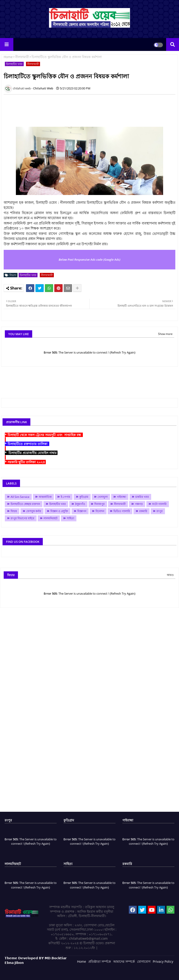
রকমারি (143, 511)
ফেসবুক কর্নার (34, 511)
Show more (165, 334)
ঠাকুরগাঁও (80, 504)
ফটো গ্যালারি (159, 504)
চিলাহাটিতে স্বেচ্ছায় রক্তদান (25, 504)
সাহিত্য (70, 518)
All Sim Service (20, 497)
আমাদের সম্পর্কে (124, 961)
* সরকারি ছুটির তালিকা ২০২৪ (25, 462)
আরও (170, 575)
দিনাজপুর (100, 504)
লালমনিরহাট (51, 518)
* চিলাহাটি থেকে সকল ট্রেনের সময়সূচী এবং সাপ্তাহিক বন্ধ (44, 435)
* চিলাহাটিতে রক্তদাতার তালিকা (27, 444)
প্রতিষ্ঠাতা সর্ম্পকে (100, 961)
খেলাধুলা (103, 497)
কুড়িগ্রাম (84, 497)
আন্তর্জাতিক (45, 497)
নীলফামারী (22, 57)
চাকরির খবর (142, 497)
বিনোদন (100, 511)
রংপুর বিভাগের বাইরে (22, 518)
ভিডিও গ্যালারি (122, 511)
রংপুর (160, 511)
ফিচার (14, 511)
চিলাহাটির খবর (14, 64)
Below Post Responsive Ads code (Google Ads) (89, 260)
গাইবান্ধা (121, 497)
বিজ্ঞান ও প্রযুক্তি (59, 511)
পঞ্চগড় (139, 504)
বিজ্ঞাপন (82, 511)
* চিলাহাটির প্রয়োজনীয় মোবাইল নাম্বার (31, 453)
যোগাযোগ (144, 961)
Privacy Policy (163, 961)
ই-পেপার (65, 497)
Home (8, 57)
